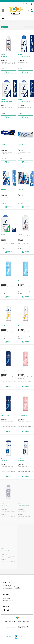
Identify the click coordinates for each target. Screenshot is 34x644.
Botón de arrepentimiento (26, 637)
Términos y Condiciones (23, 622)
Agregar (8, 72)
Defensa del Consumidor (10, 627)
